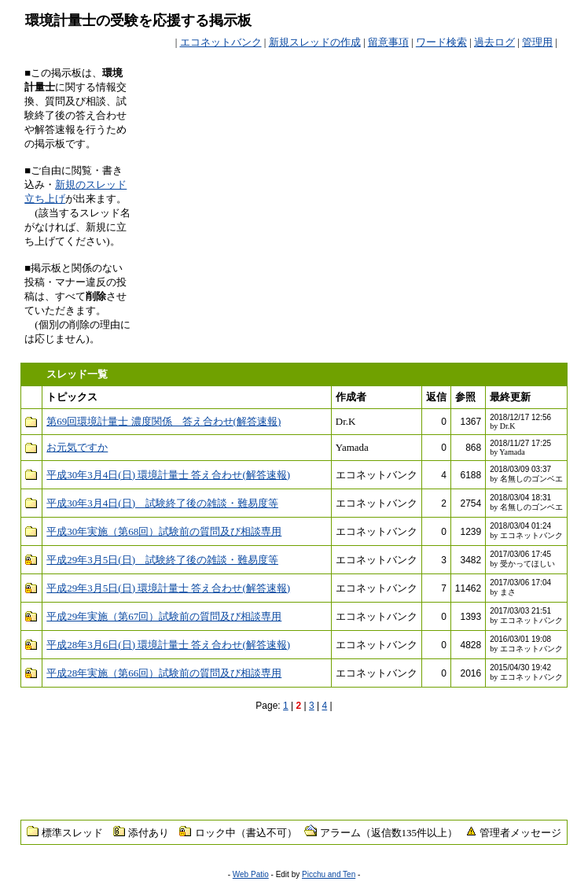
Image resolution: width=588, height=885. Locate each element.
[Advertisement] (380, 90)
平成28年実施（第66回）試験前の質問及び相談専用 (164, 673)
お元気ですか (77, 447)
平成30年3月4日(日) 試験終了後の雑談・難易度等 (162, 503)
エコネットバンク (221, 42)
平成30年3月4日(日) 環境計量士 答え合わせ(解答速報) (168, 475)
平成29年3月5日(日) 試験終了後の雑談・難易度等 (162, 560)
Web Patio (251, 874)
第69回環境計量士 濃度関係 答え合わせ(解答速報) (164, 421)
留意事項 (388, 42)
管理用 (537, 42)
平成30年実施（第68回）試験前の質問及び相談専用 (164, 531)
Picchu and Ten (329, 874)
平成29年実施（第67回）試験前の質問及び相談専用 (164, 616)
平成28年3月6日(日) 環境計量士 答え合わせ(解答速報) (168, 645)
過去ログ (494, 42)
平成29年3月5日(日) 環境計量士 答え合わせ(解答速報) (168, 588)
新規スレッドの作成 (315, 42)
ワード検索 (441, 42)
